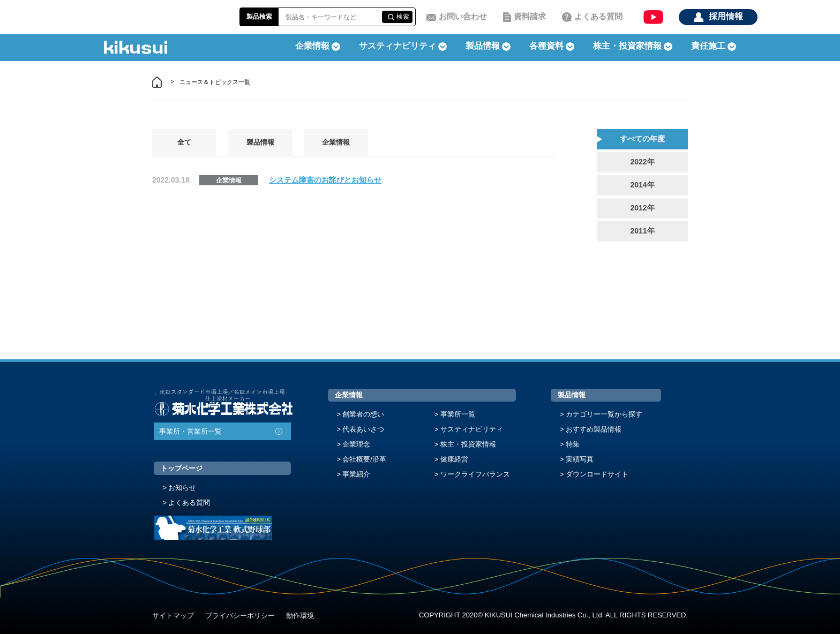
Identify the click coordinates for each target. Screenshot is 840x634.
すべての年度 (642, 139)
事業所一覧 (458, 414)
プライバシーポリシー (240, 616)
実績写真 (580, 459)
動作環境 (300, 616)
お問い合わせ (463, 16)
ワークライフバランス (475, 474)
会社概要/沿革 (364, 459)
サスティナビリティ (397, 46)
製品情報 (260, 142)
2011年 (642, 231)
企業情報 (336, 142)
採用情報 (726, 16)
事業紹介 (356, 474)
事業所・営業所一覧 (190, 431)
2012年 (642, 208)
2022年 (642, 162)
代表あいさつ (363, 429)
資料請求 (530, 16)
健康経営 (454, 459)
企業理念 (356, 444)
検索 (403, 17)
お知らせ (182, 488)
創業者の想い (363, 414)
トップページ (182, 468)
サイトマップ (173, 616)
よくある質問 (598, 16)
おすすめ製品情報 (594, 429)
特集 (573, 444)
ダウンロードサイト (597, 474)
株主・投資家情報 (468, 444)
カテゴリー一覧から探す (604, 414)
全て (184, 142)
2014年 (642, 185)
